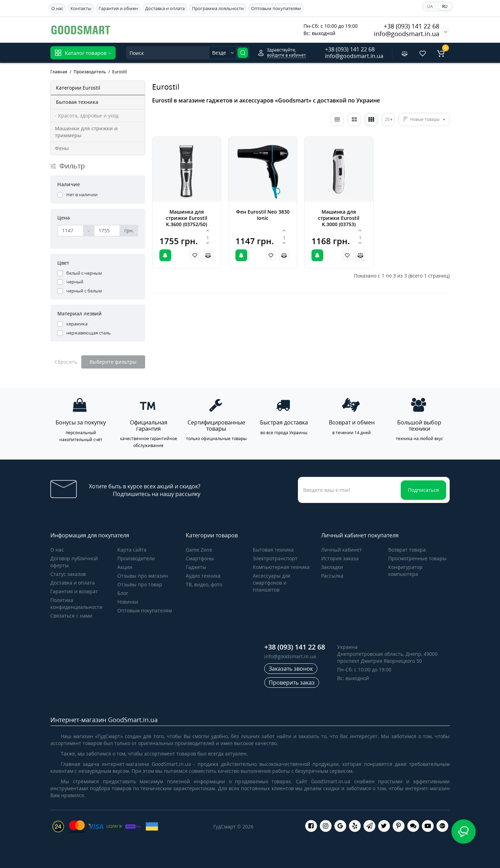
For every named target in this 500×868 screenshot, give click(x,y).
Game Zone (199, 550)
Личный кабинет (341, 550)
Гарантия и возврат (74, 591)
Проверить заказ (292, 683)
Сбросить (66, 362)
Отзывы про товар (140, 584)
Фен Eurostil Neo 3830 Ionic (263, 215)
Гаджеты (196, 567)
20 (387, 119)
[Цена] (70, 231)
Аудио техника (203, 576)
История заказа (340, 558)
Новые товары (425, 119)
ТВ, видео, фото (204, 584)
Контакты (81, 8)
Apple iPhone (209, 29)
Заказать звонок (291, 669)
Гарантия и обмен (118, 8)
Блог (123, 593)
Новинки (128, 602)
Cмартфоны (200, 558)
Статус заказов (68, 574)
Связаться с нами (71, 616)
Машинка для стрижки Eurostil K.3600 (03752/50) (187, 218)
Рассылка (332, 576)
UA (430, 6)
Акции (125, 567)
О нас (57, 8)
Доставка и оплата (165, 8)
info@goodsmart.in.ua (407, 34)
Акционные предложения (263, 29)
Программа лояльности (218, 8)
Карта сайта (132, 550)
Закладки (332, 567)
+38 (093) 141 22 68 (411, 26)
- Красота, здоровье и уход (87, 115)
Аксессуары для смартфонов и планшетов (272, 583)
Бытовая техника (273, 550)
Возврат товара (407, 550)
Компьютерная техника (281, 567)
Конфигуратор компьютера (405, 571)
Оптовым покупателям (276, 8)
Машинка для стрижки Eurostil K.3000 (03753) (339, 218)
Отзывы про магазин (143, 576)
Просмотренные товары (417, 558)
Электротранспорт (275, 558)
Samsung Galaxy (164, 29)
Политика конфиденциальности (76, 604)
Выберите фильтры (113, 362)
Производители (136, 558)
